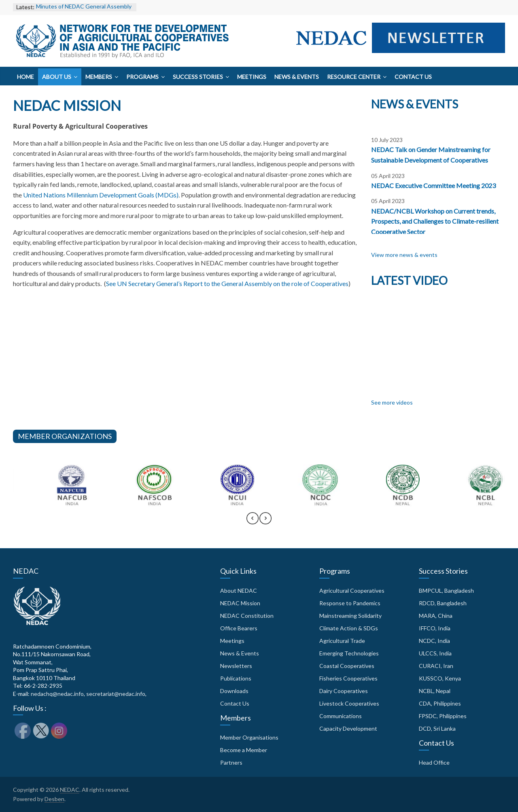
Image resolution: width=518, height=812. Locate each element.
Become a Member (244, 750)
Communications (341, 716)
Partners (231, 762)
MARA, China (436, 616)
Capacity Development (348, 728)
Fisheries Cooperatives (348, 678)
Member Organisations (249, 737)
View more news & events (404, 255)
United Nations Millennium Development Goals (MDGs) (101, 195)
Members (99, 77)
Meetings (252, 77)
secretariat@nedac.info (116, 694)
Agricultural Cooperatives (352, 590)
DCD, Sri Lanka (437, 728)
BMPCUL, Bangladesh (446, 590)
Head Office (434, 762)
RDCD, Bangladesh (443, 603)
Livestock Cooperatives (349, 703)
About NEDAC (239, 590)
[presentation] (253, 522)
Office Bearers (239, 628)
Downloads (234, 691)
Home (25, 77)
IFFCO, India (435, 628)
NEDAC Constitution (247, 616)
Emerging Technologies (349, 653)
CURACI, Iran (436, 666)
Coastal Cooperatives (347, 666)
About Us (57, 77)
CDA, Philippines (440, 703)
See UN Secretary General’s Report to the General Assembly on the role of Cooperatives (227, 283)
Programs (142, 77)
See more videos (392, 402)
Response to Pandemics (350, 603)
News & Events (297, 77)
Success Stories (198, 77)
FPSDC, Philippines (443, 716)
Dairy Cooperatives (344, 691)
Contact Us (413, 77)
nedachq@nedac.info (57, 694)
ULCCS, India (435, 653)
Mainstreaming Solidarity (350, 616)
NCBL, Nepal (435, 691)
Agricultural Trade (342, 641)
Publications (236, 678)
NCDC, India (434, 641)
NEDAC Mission (240, 603)
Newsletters (236, 666)
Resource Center (354, 77)
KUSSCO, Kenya (440, 678)
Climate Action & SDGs (349, 628)
